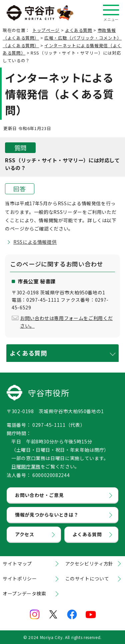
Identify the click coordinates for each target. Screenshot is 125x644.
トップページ (46, 30)
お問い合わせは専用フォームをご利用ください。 (66, 322)
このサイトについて (87, 578)
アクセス (25, 534)
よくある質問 (79, 30)
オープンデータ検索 (24, 593)
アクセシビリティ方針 (89, 563)
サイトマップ (17, 563)
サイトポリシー (20, 578)
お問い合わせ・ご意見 (39, 495)
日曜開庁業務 (26, 466)
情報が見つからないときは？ (47, 515)
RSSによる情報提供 (35, 242)
